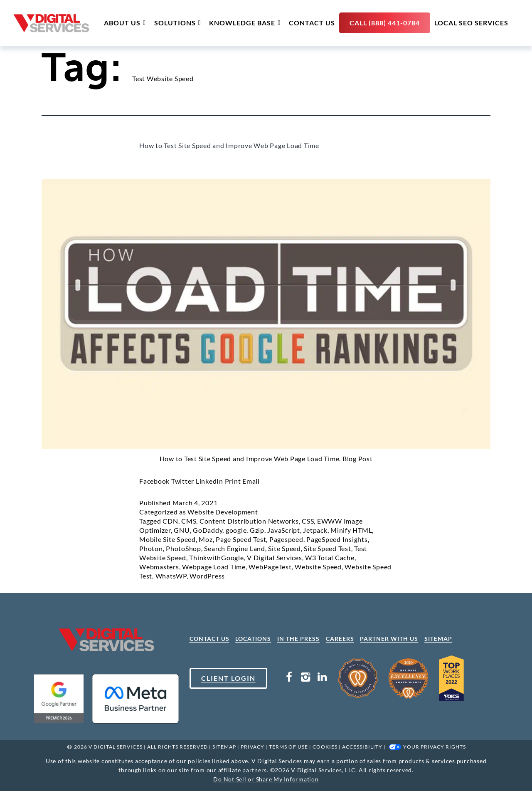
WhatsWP (171, 576)
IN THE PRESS (298, 639)
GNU (182, 530)
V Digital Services (275, 557)
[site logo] (51, 23)
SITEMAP (438, 639)
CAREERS (340, 639)
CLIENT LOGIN (228, 678)
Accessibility (362, 747)
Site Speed (284, 548)
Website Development (223, 512)
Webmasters (159, 567)
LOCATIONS (253, 639)
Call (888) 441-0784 (385, 23)
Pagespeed (286, 539)
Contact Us (312, 23)
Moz (206, 539)
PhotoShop (183, 548)
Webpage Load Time (214, 567)
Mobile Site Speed (167, 539)
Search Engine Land (235, 548)
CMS (189, 521)
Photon (151, 548)
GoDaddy (208, 530)
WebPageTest (270, 567)
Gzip (257, 530)
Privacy (252, 747)
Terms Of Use (288, 747)
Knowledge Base (245, 23)
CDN (170, 521)
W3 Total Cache (330, 557)
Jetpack (315, 530)
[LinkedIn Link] (322, 679)
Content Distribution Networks (249, 521)
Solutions (178, 23)
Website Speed (318, 567)
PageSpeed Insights (337, 539)
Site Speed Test (327, 548)
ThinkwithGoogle (216, 557)
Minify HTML (351, 530)
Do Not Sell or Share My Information (266, 779)
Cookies (325, 747)
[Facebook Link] (289, 679)
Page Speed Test (241, 539)
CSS (308, 521)
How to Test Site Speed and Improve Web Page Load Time (229, 145)
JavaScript (284, 530)
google (236, 530)
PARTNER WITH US (389, 639)
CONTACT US (209, 639)
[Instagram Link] (305, 679)
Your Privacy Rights (435, 747)
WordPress (207, 576)
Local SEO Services (471, 23)
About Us (125, 23)
